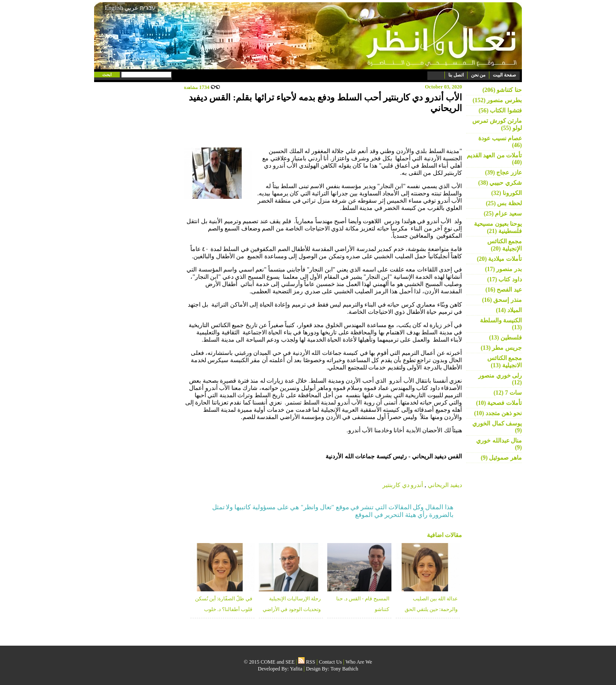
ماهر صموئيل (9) (501, 458)
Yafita (296, 669)
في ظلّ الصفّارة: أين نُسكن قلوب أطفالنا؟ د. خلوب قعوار (224, 609)
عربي (131, 8)
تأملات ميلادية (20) (499, 259)
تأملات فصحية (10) (499, 403)
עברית (148, 8)
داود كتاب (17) (505, 279)
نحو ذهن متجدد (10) (498, 413)
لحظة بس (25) (504, 203)
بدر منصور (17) (503, 269)
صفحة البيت (504, 75)
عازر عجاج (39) (503, 173)
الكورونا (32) (506, 193)
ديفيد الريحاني (445, 485)
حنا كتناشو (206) (502, 90)
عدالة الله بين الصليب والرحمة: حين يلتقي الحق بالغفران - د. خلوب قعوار (431, 609)
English (114, 8)
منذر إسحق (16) (502, 300)
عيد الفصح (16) (504, 290)
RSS (307, 662)
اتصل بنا (456, 75)
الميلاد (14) (509, 310)
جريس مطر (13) (501, 348)
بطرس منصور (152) (497, 100)
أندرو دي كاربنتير (403, 485)
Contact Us (331, 662)
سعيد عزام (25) (503, 214)
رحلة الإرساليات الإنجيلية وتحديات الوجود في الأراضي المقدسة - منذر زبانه (292, 609)
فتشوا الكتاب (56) (500, 111)
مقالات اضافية (445, 535)
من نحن (478, 75)
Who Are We (359, 662)
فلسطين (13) (505, 338)
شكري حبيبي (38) (500, 183)
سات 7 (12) (508, 393)
